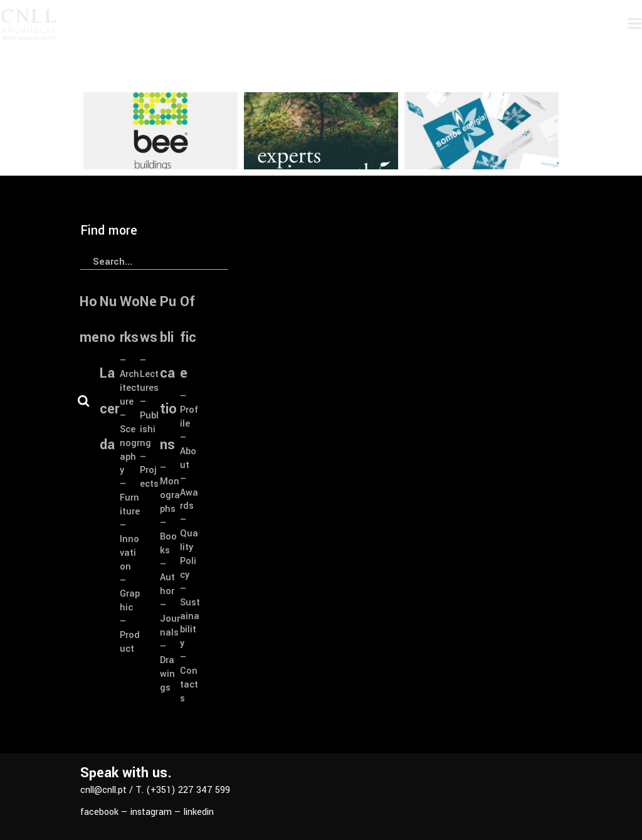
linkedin (199, 812)
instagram (151, 812)
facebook (99, 812)
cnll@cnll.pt (103, 790)
